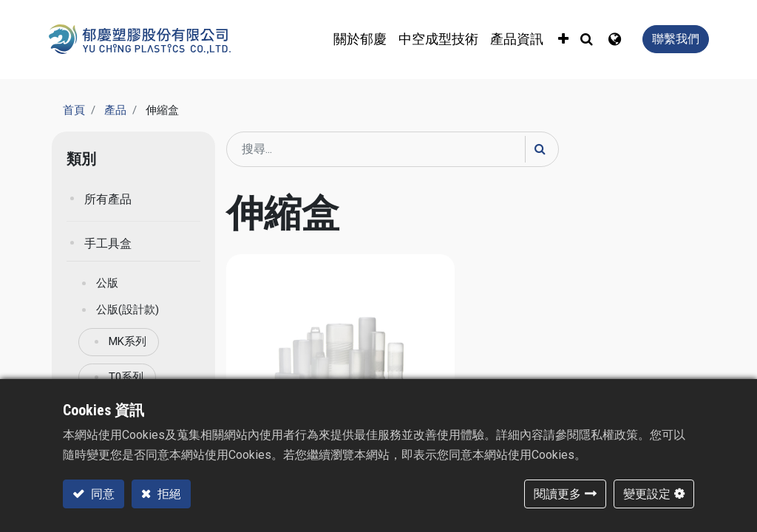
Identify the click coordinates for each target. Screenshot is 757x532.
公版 (107, 283)
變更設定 (647, 494)
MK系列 (128, 341)
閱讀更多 (557, 494)
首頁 (74, 110)
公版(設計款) (128, 310)
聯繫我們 (676, 39)
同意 (101, 494)
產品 (115, 110)
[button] (563, 40)
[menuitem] (438, 40)
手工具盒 (108, 243)
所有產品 (108, 199)
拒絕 (168, 494)
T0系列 (126, 377)
